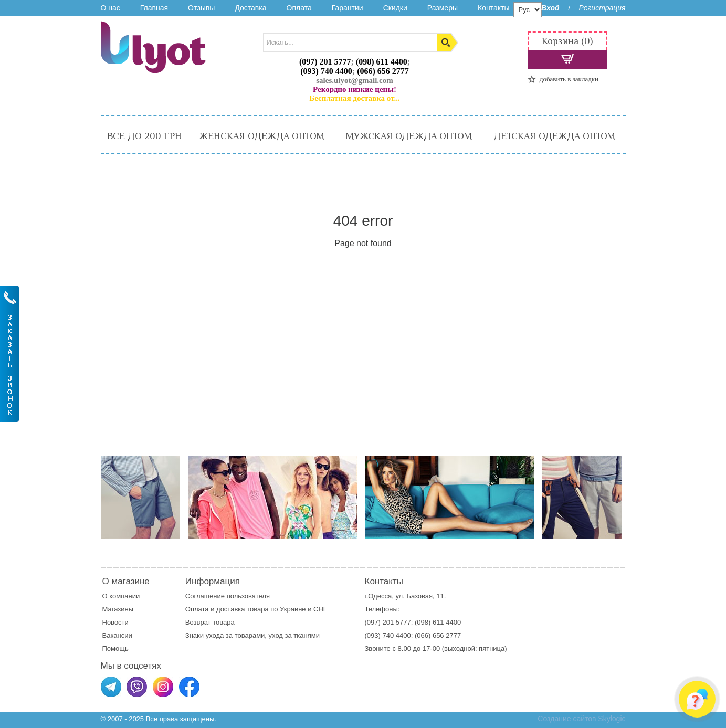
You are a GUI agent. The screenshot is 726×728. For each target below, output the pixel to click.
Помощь (115, 648)
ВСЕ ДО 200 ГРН (144, 136)
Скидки (395, 8)
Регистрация (602, 8)
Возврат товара (211, 622)
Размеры (443, 8)
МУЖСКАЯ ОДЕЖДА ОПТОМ (409, 136)
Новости (115, 622)
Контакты (493, 8)
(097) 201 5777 (325, 62)
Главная (154, 8)
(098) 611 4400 (382, 62)
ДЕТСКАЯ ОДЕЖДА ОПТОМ (554, 136)
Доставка (250, 8)
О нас (111, 8)
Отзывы (201, 8)
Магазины (118, 609)
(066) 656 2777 (383, 71)
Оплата (299, 8)
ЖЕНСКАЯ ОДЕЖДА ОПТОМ (262, 136)
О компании (121, 596)
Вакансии (117, 635)
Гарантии (348, 8)
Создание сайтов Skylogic (581, 719)
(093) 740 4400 (326, 71)
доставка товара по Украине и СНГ (272, 609)
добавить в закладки (569, 79)
